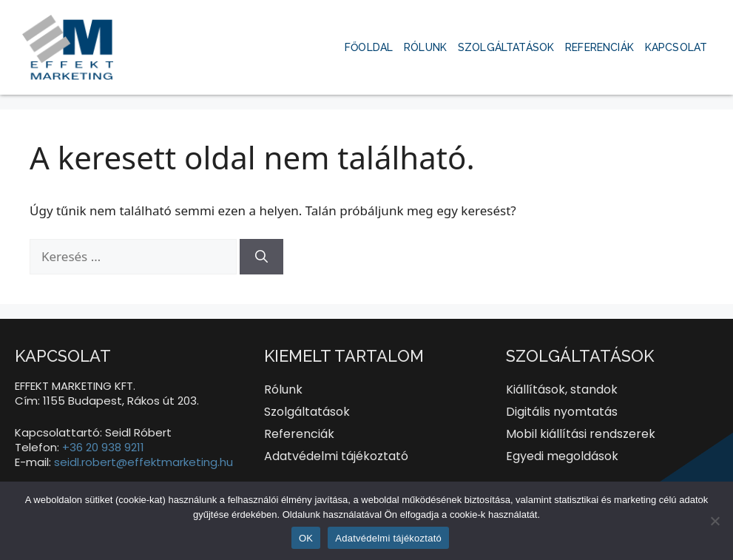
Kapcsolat (676, 47)
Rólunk (425, 47)
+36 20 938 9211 (103, 447)
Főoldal (369, 47)
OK (306, 538)
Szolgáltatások (506, 47)
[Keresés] (261, 257)
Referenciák (599, 47)
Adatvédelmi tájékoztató (388, 538)
